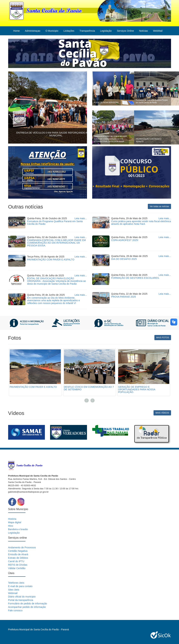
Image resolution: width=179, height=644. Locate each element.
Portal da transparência (21, 600)
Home (17, 31)
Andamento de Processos (22, 547)
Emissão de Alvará (18, 554)
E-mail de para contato (20, 586)
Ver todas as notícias (159, 206)
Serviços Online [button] (125, 31)
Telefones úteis (16, 583)
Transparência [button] (87, 31)
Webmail (13, 593)
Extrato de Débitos (18, 558)
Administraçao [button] (33, 31)
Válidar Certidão (17, 568)
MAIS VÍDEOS (162, 413)
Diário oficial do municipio (22, 597)
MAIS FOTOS (163, 338)
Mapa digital (15, 522)
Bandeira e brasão (18, 529)
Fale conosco (15, 610)
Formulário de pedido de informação (28, 604)
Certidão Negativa (18, 551)
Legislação (14, 533)
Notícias (144, 31)
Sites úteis (14, 590)
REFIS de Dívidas (18, 565)
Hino (11, 526)
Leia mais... (81, 218)
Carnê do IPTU (16, 561)
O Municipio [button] (52, 31)
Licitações (69, 31)
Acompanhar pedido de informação (27, 607)
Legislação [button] (106, 31)
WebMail (158, 31)
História (12, 519)
